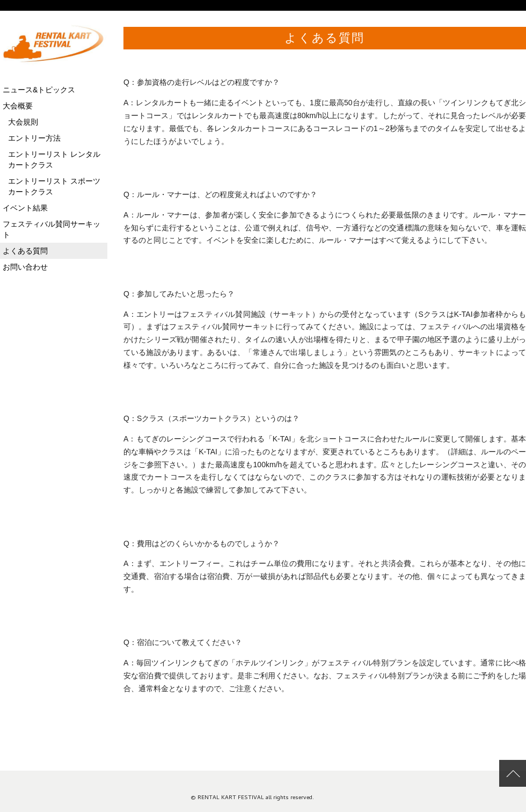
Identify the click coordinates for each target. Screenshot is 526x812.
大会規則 (23, 122)
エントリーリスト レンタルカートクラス (54, 160)
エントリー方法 (34, 138)
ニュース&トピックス (39, 90)
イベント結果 (25, 208)
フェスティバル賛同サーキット (52, 229)
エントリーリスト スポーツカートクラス (54, 186)
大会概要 (18, 106)
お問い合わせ (25, 267)
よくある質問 (324, 38)
